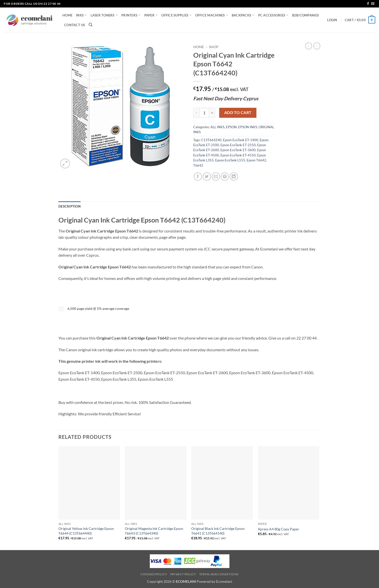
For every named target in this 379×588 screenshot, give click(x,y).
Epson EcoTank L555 (230, 160)
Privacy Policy (183, 574)
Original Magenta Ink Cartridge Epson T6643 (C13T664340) (154, 531)
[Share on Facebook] (198, 176)
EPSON (231, 127)
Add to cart (238, 113)
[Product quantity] (204, 113)
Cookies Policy (154, 574)
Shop (214, 47)
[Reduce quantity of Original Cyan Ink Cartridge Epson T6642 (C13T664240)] (196, 113)
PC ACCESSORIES (273, 15)
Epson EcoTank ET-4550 (238, 155)
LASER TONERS (104, 15)
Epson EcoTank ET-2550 (238, 145)
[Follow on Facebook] (368, 4)
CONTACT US (75, 25)
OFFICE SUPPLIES (176, 15)
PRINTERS (131, 15)
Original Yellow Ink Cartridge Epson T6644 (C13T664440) (86, 531)
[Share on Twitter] (207, 176)
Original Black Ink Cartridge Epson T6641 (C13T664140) (218, 531)
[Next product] (309, 46)
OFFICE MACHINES (212, 15)
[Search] (91, 25)
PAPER (151, 15)
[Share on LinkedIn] (234, 176)
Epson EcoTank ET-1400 (241, 140)
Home (199, 47)
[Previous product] (317, 46)
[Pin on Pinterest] (225, 176)
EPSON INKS (248, 127)
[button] (332, 20)
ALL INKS (217, 127)
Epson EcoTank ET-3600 (238, 150)
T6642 (198, 165)
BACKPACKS (243, 15)
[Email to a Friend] (216, 176)
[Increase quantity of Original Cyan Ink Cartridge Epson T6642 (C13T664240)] (212, 113)
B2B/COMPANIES (305, 15)
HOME (67, 15)
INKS (81, 15)
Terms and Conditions (219, 574)
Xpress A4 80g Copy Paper (279, 529)
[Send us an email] (373, 4)
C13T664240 (211, 140)
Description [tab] (70, 206)
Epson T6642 (256, 160)
